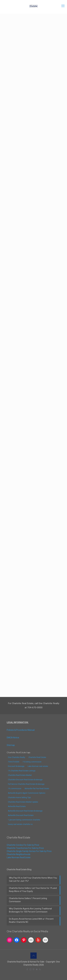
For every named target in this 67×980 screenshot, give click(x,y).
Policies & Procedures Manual (21, 730)
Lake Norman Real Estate (19, 857)
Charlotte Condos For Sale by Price (23, 845)
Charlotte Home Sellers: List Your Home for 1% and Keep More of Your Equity (33, 890)
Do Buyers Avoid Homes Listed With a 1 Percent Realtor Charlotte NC (31, 920)
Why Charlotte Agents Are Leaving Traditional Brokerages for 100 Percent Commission (30, 910)
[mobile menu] (63, 6)
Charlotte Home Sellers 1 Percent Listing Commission (28, 900)
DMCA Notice (13, 738)
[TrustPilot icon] (37, 969)
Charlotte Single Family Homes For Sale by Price (29, 851)
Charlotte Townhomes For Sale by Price (25, 848)
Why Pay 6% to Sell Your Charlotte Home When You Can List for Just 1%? (33, 879)
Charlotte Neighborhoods (19, 854)
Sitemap (11, 745)
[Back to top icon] (33, 956)
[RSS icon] (40, 969)
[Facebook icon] (27, 969)
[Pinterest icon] (34, 969)
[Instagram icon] (30, 969)
